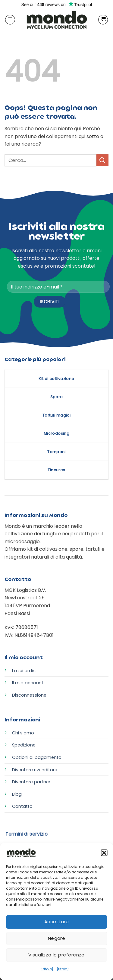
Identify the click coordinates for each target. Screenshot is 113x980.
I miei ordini (24, 671)
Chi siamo (23, 733)
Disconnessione (29, 695)
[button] (104, 853)
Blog (17, 794)
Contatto (22, 806)
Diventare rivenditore (35, 770)
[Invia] (102, 160)
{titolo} (47, 969)
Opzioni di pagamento (37, 757)
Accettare (56, 922)
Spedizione (24, 745)
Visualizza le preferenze (56, 955)
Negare (57, 938)
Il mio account (28, 683)
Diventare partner (31, 782)
